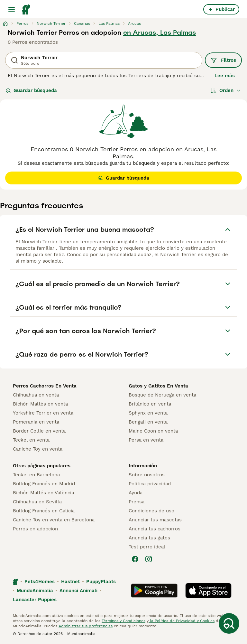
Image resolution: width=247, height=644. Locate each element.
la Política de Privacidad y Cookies (182, 621)
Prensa (137, 502)
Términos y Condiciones (123, 621)
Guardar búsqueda (31, 90)
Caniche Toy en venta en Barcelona (54, 520)
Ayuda (136, 493)
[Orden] (226, 90)
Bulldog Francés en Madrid (44, 484)
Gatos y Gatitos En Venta (158, 386)
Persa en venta (146, 440)
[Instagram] (149, 559)
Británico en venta (150, 404)
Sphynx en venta (148, 413)
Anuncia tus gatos (149, 538)
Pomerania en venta (36, 422)
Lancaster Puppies (35, 600)
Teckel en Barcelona (36, 475)
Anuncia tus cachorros (155, 529)
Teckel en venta (31, 440)
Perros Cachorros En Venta (45, 386)
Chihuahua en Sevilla (37, 502)
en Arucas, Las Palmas (160, 33)
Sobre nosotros (147, 475)
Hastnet (70, 582)
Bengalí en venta (148, 422)
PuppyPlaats (101, 582)
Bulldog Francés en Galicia (44, 511)
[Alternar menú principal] (12, 9)
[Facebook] (135, 559)
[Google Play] (154, 591)
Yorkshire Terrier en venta (43, 413)
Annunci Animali (78, 591)
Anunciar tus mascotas (155, 520)
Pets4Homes (40, 582)
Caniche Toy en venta (38, 449)
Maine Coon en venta (153, 431)
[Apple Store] (208, 591)
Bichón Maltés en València (43, 493)
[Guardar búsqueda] (229, 623)
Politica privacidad (150, 484)
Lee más (225, 76)
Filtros (223, 60)
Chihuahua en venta (36, 395)
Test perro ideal (147, 547)
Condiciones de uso (151, 511)
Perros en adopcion (35, 529)
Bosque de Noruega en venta (162, 395)
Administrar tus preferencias (86, 626)
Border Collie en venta (39, 431)
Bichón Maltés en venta (40, 404)
